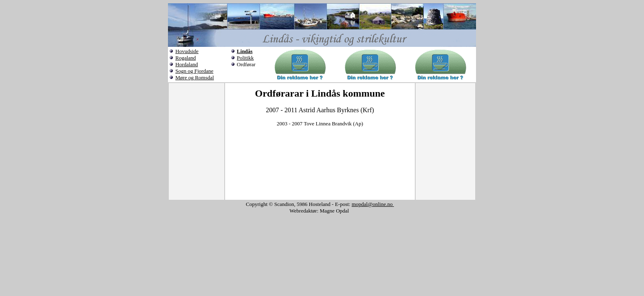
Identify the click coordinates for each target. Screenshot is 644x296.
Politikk (245, 58)
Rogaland (186, 58)
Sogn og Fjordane (194, 71)
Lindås (245, 51)
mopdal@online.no (373, 204)
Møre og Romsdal (195, 77)
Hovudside (187, 51)
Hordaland (187, 64)
